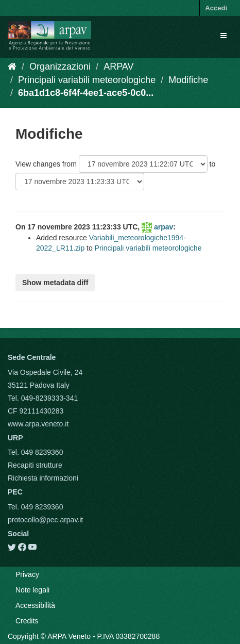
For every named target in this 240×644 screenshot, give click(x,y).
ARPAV (118, 67)
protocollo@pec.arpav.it (45, 520)
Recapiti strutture (35, 465)
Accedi (216, 8)
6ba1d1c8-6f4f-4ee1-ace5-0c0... (86, 93)
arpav (164, 227)
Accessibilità (35, 605)
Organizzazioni (60, 67)
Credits (27, 621)
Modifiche (188, 80)
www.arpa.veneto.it (38, 424)
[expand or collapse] (224, 36)
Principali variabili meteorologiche (87, 80)
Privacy (27, 574)
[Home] (12, 67)
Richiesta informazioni (43, 478)
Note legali (32, 590)
